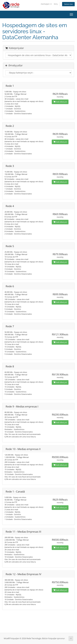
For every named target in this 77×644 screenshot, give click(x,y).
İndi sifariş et (60, 102)
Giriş (56, 4)
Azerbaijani (46, 4)
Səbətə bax (68, 4)
